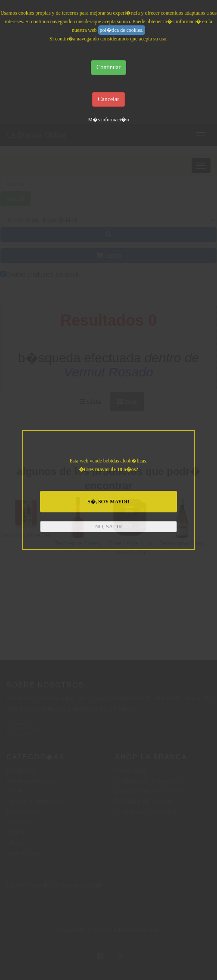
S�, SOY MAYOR (108, 502)
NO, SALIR (109, 526)
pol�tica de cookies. (122, 30)
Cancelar (108, 99)
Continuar (108, 67)
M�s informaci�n (109, 120)
